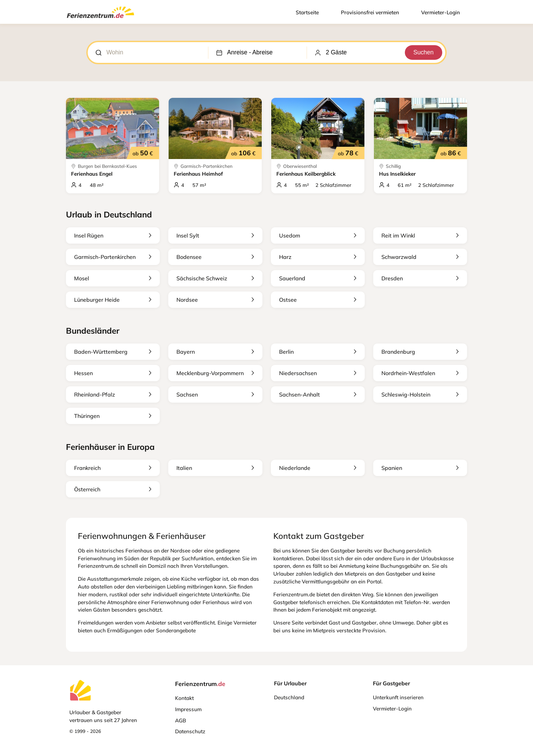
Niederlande (318, 468)
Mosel (113, 278)
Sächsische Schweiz (215, 278)
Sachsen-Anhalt (318, 394)
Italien (215, 468)
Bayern (215, 352)
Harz (318, 257)
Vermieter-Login (441, 12)
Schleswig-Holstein (420, 394)
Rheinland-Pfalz (113, 394)
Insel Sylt (215, 235)
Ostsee (318, 300)
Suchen (423, 52)
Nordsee (215, 300)
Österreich (113, 489)
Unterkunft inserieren (398, 697)
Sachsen (215, 394)
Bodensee (215, 257)
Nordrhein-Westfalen (420, 373)
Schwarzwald (420, 257)
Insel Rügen (113, 235)
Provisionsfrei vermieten (370, 12)
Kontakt (184, 698)
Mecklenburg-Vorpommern (215, 373)
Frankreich (113, 468)
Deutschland (289, 697)
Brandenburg (420, 352)
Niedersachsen (318, 373)
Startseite (307, 12)
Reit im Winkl (420, 235)
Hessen (113, 373)
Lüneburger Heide (113, 300)
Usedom (318, 235)
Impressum (188, 709)
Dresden (420, 278)
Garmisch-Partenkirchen (113, 257)
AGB (180, 720)
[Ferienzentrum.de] (101, 19)
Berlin (318, 352)
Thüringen (113, 416)
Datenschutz (190, 731)
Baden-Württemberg (113, 352)
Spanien (420, 468)
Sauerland (318, 278)
